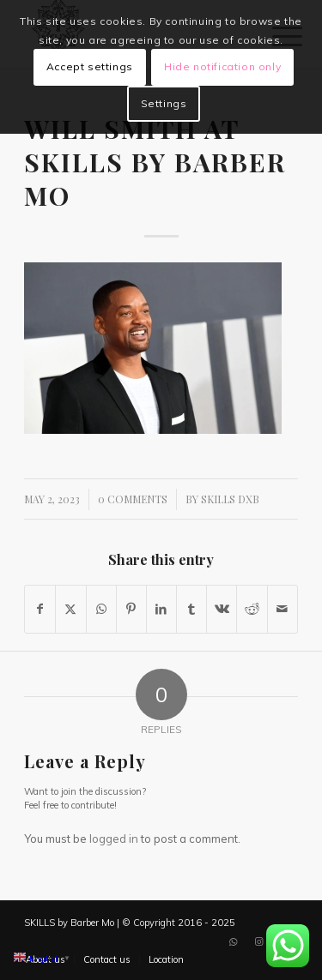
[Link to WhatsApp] (234, 941)
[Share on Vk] (222, 609)
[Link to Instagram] (259, 941)
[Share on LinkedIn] (161, 609)
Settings (164, 103)
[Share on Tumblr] (191, 609)
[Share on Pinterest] (131, 609)
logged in (114, 839)
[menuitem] (106, 959)
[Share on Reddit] (252, 609)
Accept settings (90, 66)
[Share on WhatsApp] (101, 609)
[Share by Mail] (283, 609)
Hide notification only (222, 66)
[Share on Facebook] (40, 609)
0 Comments (133, 499)
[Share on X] (70, 609)
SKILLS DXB (230, 499)
